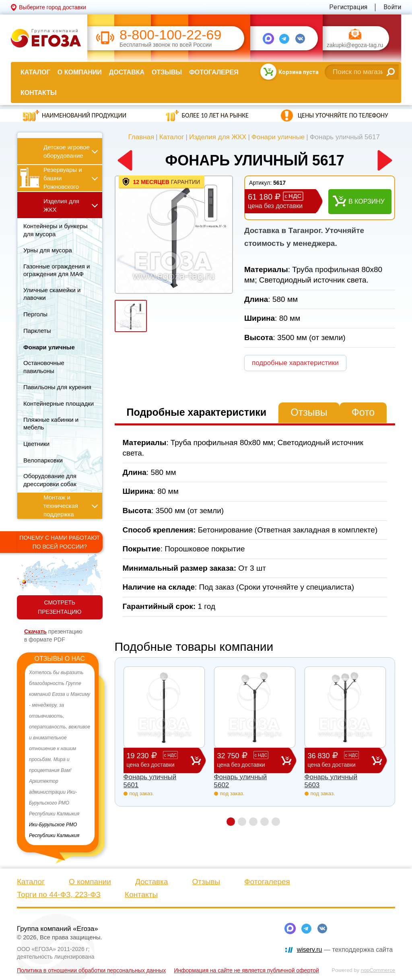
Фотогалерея (214, 72)
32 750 (249, 760)
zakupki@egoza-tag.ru (355, 45)
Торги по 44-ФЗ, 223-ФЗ (59, 894)
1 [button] (231, 822)
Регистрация (348, 7)
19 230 (159, 760)
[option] (60, 754)
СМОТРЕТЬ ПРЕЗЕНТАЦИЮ (60, 607)
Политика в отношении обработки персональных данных (91, 970)
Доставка (127, 72)
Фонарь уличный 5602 (241, 781)
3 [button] (253, 822)
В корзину (367, 201)
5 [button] (276, 822)
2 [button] (242, 822)
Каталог (35, 72)
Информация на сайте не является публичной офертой (246, 970)
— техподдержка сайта (345, 950)
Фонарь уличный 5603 (331, 781)
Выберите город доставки (53, 7)
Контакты (39, 93)
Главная (141, 137)
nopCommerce (378, 970)
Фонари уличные (278, 137)
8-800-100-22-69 (170, 35)
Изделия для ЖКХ (218, 137)
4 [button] (265, 822)
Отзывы (167, 72)
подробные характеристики (295, 363)
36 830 (340, 760)
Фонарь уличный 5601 (150, 781)
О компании (80, 72)
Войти (392, 7)
